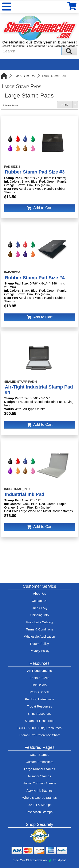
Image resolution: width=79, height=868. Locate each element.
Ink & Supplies (25, 76)
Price (65, 105)
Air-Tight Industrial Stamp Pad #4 (39, 390)
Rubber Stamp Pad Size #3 (35, 172)
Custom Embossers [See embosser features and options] (39, 762)
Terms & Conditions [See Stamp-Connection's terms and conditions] (39, 629)
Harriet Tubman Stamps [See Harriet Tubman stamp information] (39, 783)
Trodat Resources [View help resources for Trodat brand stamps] (39, 706)
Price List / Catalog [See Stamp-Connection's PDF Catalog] (40, 622)
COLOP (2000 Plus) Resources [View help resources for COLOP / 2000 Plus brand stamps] (39, 728)
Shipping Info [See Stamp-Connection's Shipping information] (40, 615)
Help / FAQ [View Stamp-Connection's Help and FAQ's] (39, 608)
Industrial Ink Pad (25, 494)
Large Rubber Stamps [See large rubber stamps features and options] (39, 769)
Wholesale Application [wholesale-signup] (39, 636)
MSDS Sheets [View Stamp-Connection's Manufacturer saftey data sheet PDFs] (39, 692)
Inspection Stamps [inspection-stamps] (39, 812)
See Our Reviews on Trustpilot (39, 860)
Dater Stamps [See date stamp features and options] (40, 755)
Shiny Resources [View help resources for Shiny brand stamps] (39, 714)
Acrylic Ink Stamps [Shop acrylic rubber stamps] (39, 790)
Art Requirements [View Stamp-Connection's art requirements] (39, 671)
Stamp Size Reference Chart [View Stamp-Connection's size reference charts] (39, 735)
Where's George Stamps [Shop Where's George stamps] (40, 798)
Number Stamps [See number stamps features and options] (39, 776)
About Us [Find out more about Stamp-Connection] (40, 594)
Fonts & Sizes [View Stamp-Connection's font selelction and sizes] (39, 678)
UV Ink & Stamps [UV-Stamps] (39, 805)
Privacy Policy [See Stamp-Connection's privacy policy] (39, 651)
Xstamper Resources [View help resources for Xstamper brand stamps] (39, 721)
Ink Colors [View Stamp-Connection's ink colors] (40, 685)
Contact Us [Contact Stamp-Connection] (39, 601)
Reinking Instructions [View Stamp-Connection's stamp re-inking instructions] (39, 699)
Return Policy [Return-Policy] (39, 644)
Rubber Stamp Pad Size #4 (35, 278)
